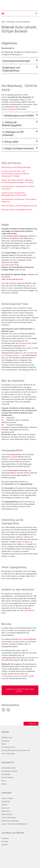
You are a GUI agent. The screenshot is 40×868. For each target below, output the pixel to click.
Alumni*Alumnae (8, 777)
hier (24, 270)
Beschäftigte (6, 774)
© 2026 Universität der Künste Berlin (13, 854)
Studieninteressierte (9, 768)
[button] (36, 13)
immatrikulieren (29, 610)
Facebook (5, 841)
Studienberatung (11, 660)
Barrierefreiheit (7, 814)
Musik (4, 744)
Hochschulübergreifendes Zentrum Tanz (16, 750)
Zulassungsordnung (14, 454)
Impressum (6, 808)
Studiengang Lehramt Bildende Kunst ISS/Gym (20, 690)
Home (4, 22)
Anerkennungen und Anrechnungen (15, 676)
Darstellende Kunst (8, 747)
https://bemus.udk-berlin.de (12, 279)
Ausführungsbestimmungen (17, 236)
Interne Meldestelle (9, 817)
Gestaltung (5, 741)
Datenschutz (6, 811)
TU (3, 418)
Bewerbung (11, 22)
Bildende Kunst (7, 737)
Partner (4, 784)
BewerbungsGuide (23, 22)
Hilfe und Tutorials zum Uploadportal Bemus (17, 210)
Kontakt (4, 805)
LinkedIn (5, 845)
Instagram (5, 838)
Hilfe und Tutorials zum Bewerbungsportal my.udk (19, 206)
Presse (4, 781)
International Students (10, 771)
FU (3, 420)
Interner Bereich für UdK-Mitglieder (14, 824)
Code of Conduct (8, 798)
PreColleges (26, 542)
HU (3, 425)
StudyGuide (12, 109)
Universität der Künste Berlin (10, 4)
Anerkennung (23, 343)
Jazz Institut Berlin (8, 754)
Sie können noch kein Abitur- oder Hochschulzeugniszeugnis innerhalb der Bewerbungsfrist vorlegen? (15, 174)
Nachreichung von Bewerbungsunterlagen (16, 167)
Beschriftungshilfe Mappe (11, 265)
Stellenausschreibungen (10, 821)
